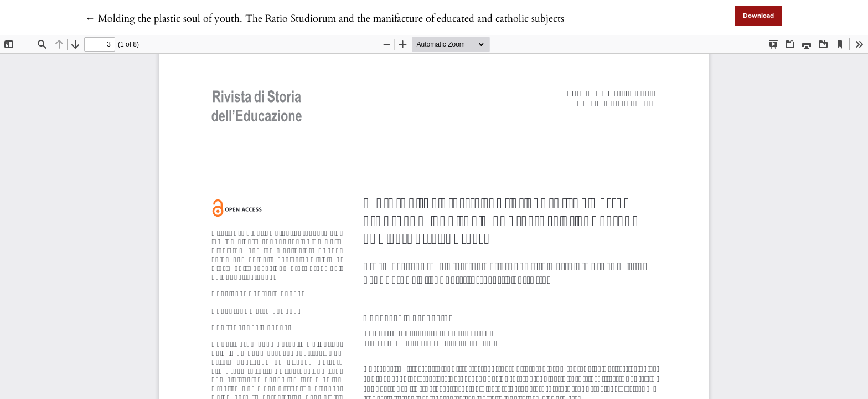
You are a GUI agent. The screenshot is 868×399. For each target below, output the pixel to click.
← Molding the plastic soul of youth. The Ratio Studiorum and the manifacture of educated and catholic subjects (325, 19)
